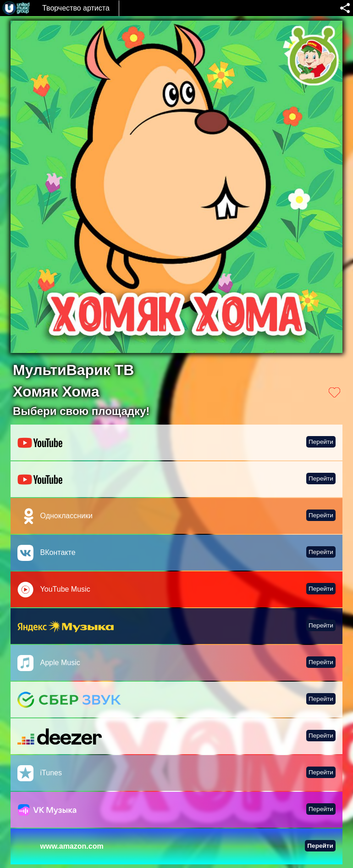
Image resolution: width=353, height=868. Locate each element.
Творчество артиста (76, 8)
